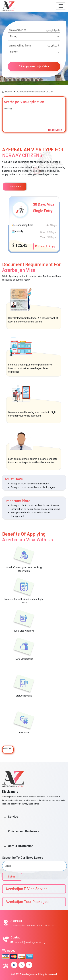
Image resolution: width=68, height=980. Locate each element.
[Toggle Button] (5, 817)
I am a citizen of (34, 30)
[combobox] (34, 36)
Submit (12, 877)
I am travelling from (34, 46)
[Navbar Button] (61, 6)
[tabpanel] (34, 224)
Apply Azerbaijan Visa (34, 66)
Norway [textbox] (14, 36)
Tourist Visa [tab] (15, 187)
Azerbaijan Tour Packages (27, 902)
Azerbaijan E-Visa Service (26, 889)
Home (7, 92)
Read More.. (56, 130)
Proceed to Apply (45, 246)
